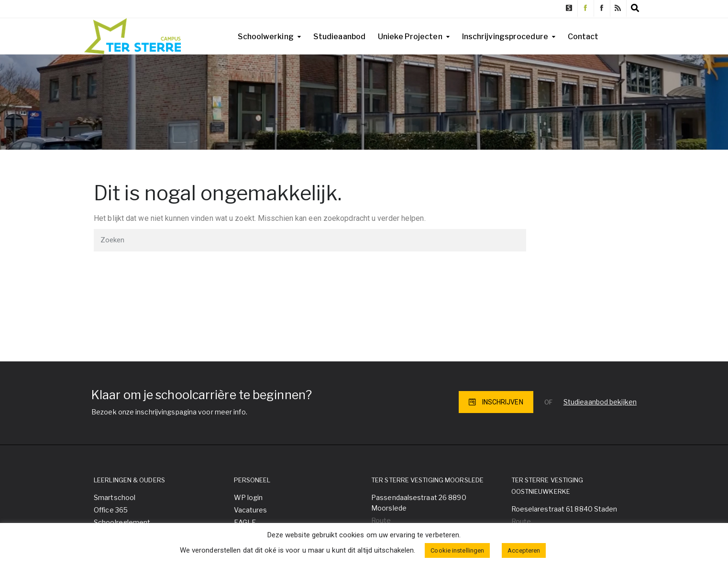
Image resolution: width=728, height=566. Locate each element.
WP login (248, 497)
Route (381, 520)
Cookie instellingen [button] (457, 550)
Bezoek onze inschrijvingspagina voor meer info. (169, 412)
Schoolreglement (122, 522)
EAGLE (245, 522)
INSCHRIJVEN (496, 402)
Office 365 (111, 510)
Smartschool (115, 497)
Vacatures (251, 510)
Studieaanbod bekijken (600, 402)
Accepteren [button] (524, 550)
